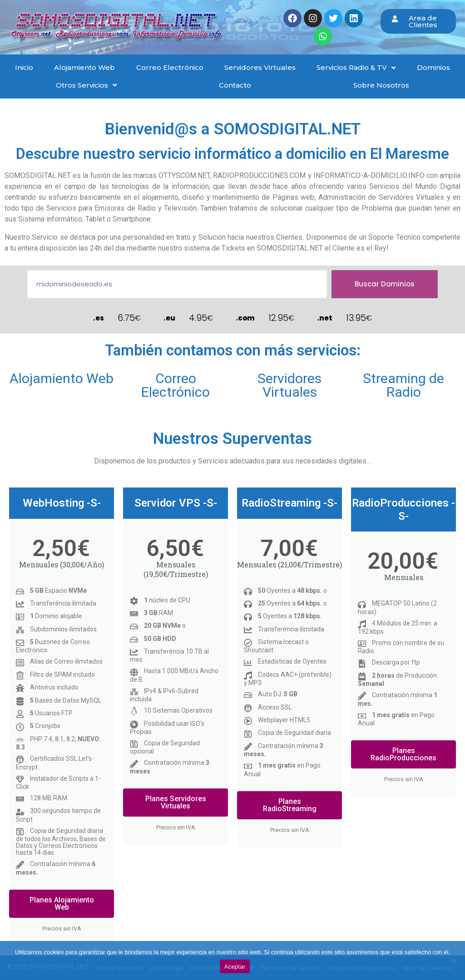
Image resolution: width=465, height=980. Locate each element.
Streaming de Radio (403, 385)
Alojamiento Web (62, 378)
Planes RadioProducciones (403, 754)
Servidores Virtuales (289, 385)
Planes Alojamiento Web (62, 904)
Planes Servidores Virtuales (176, 802)
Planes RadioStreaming (290, 805)
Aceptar (235, 967)
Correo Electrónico (176, 385)
